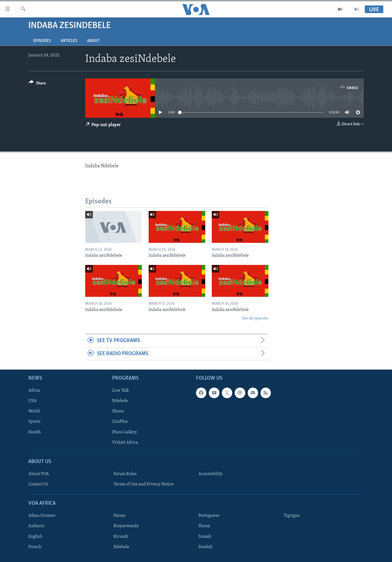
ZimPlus (120, 422)
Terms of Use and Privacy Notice (144, 484)
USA (33, 401)
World (34, 412)
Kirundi (121, 537)
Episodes (42, 41)
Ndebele (120, 401)
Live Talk (121, 391)
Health (35, 432)
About (93, 41)
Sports (34, 422)
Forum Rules (125, 474)
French (35, 547)
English (35, 537)
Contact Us (38, 484)
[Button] (37, 84)
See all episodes (255, 318)
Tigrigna (292, 516)
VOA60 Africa (125, 443)
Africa (34, 391)
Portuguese (209, 516)
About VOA (39, 474)
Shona (118, 412)
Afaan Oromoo (42, 516)
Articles (69, 41)
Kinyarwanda (126, 526)
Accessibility (210, 474)
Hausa (120, 516)
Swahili (206, 547)
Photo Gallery (125, 432)
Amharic (36, 526)
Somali (205, 537)
